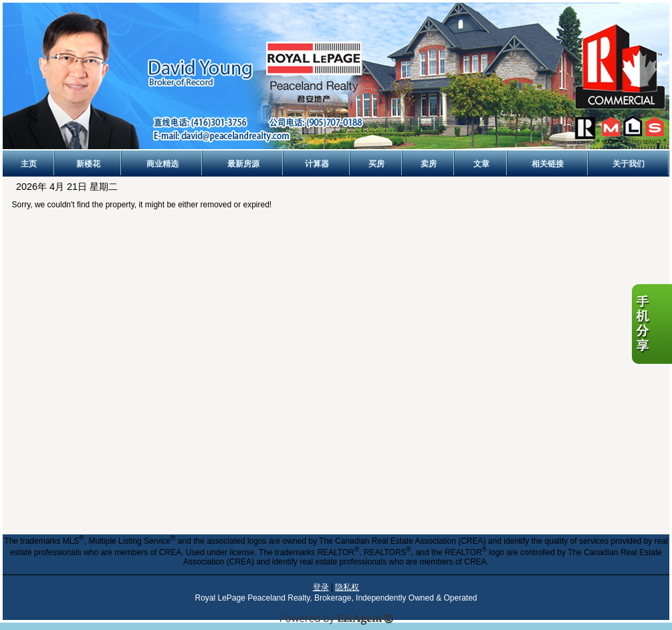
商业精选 (162, 164)
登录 (321, 587)
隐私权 (347, 587)
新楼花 (88, 164)
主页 (29, 164)
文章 (481, 164)
